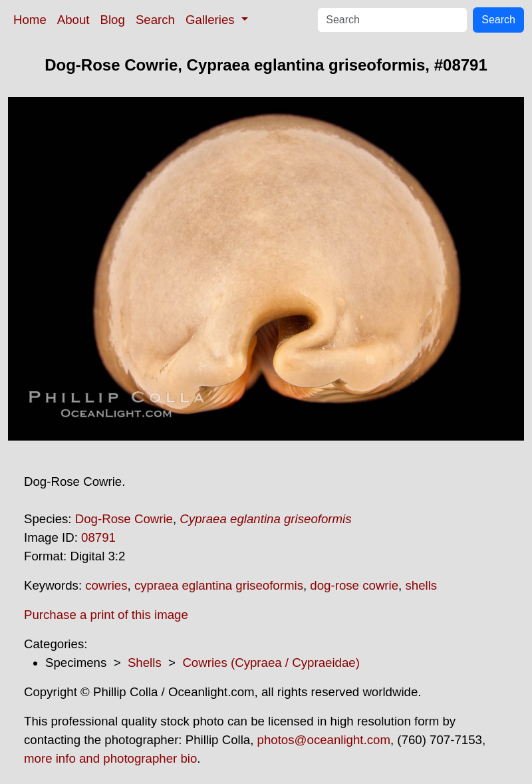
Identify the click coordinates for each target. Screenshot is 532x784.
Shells (145, 663)
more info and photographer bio (110, 758)
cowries (106, 585)
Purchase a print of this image (106, 615)
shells (421, 585)
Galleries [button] (212, 20)
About (73, 20)
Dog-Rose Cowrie (124, 519)
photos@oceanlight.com (324, 740)
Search (155, 20)
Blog (113, 20)
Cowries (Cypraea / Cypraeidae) (271, 663)
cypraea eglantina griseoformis (219, 585)
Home (30, 20)
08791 (98, 537)
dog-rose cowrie (354, 585)
